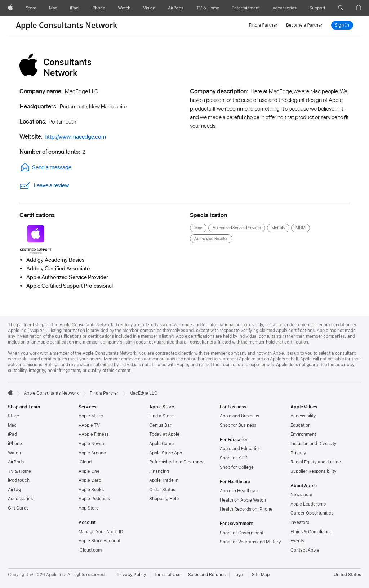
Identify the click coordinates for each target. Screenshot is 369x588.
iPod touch (19, 480)
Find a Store (161, 416)
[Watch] (124, 8)
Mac (12, 425)
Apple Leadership (308, 504)
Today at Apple (164, 434)
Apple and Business (239, 416)
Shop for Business (238, 425)
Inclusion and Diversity (314, 444)
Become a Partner (304, 25)
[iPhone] (98, 8)
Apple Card (90, 480)
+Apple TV (89, 425)
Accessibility (303, 416)
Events (297, 541)
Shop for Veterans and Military (250, 542)
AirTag (14, 490)
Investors (300, 522)
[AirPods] (176, 8)
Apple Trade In (164, 480)
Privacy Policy (132, 575)
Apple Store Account (99, 541)
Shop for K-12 (234, 458)
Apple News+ (92, 444)
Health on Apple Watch (243, 500)
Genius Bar (160, 425)
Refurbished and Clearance (177, 462)
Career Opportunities (312, 513)
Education (301, 425)
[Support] (317, 8)
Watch (14, 453)
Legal (239, 575)
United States (347, 575)
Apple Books (91, 490)
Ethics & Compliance (311, 532)
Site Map (261, 575)
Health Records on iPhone (246, 509)
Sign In (342, 25)
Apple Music (91, 416)
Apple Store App (166, 453)
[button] (341, 8)
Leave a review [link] (44, 185)
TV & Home (19, 471)
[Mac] (53, 8)
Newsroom (301, 495)
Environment (303, 434)
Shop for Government (242, 533)
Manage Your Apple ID (101, 532)
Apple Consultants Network (66, 25)
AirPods (16, 462)
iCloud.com (90, 550)
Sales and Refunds (207, 575)
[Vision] (149, 8)
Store (14, 416)
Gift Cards (18, 508)
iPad (12, 434)
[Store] (31, 8)
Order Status (162, 490)
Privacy (298, 453)
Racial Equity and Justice (316, 462)
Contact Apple (305, 550)
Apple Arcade (92, 453)
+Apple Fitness (94, 434)
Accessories (20, 499)
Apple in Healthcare (240, 491)
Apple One (89, 471)
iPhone (15, 444)
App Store (89, 508)
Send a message (45, 167)
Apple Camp (161, 444)
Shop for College (237, 467)
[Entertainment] (246, 8)
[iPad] (74, 8)
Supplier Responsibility (314, 471)
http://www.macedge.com (75, 137)
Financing (159, 471)
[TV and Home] (208, 8)
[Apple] (10, 8)
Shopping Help (164, 499)
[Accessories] (284, 8)
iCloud (85, 462)
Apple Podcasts (94, 499)
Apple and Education (241, 449)
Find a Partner (263, 25)
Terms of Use (167, 575)
